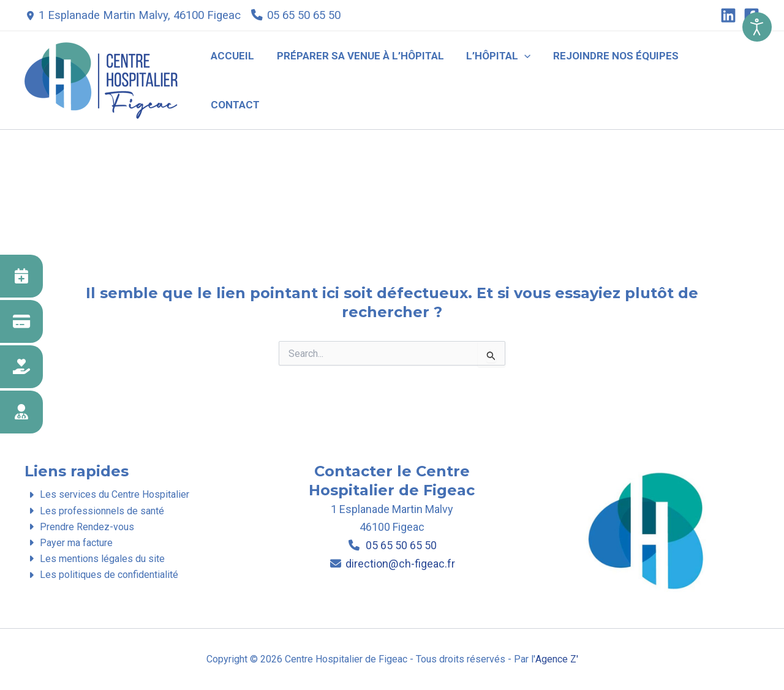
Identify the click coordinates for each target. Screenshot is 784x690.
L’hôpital (501, 80)
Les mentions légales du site (94, 559)
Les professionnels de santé (94, 511)
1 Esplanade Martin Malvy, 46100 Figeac (140, 15)
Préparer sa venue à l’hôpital (364, 80)
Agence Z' (556, 659)
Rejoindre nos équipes (616, 80)
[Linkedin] (728, 15)
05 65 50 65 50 (304, 15)
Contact (725, 80)
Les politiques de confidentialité (101, 575)
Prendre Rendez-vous (79, 527)
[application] (527, 80)
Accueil (238, 80)
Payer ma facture (68, 543)
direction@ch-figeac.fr (400, 564)
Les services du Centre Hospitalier (107, 494)
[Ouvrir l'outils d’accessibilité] (757, 27)
